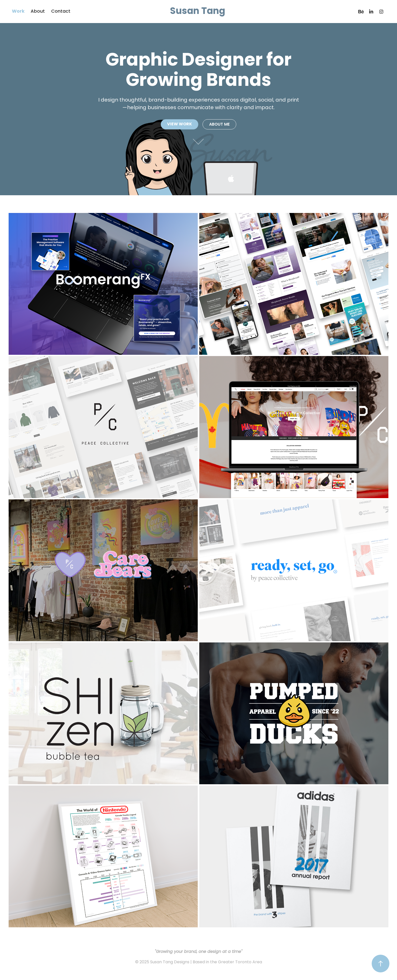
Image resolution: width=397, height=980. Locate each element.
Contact (61, 12)
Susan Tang (197, 12)
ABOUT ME (219, 125)
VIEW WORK (180, 124)
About (38, 12)
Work (18, 12)
